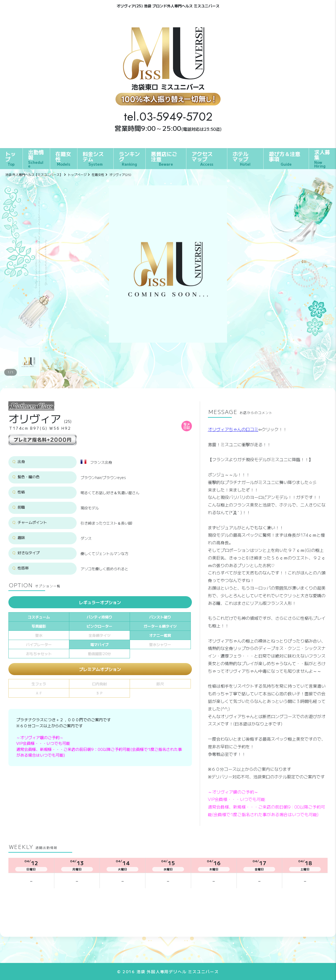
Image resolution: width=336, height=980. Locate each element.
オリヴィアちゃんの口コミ (233, 429)
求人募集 (322, 158)
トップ (10, 158)
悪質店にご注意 (164, 158)
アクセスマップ (202, 158)
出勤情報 (36, 158)
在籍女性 (63, 158)
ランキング (129, 158)
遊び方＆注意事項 (285, 158)
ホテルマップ (242, 158)
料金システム (93, 158)
